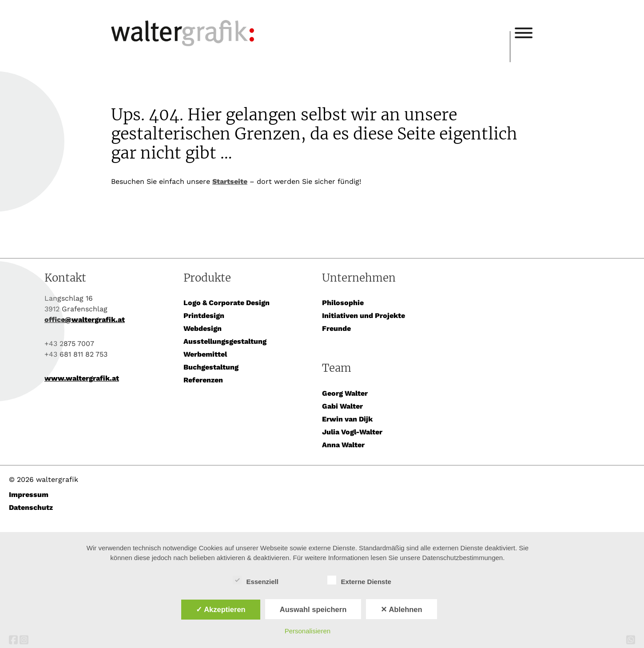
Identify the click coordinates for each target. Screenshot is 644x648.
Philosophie (343, 303)
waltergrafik (310, 21)
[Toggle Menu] (524, 33)
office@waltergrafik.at (85, 320)
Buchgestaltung (211, 367)
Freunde (336, 328)
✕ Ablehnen (401, 609)
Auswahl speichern (313, 609)
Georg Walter (345, 393)
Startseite (230, 181)
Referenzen (203, 380)
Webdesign (203, 328)
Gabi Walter (342, 406)
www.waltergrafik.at (82, 378)
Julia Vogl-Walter (352, 432)
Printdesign (204, 316)
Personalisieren (308, 631)
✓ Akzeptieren (221, 609)
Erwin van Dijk (347, 419)
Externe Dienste (359, 580)
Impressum (29, 495)
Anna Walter (343, 445)
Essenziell (256, 580)
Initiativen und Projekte (364, 316)
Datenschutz (31, 507)
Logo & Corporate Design (227, 303)
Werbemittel (205, 354)
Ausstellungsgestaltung (225, 341)
